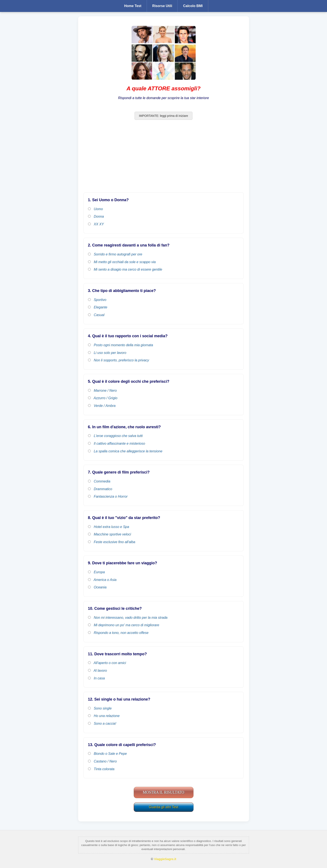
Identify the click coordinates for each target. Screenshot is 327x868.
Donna (96, 216)
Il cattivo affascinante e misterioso (117, 444)
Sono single (100, 708)
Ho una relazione (104, 716)
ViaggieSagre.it (165, 859)
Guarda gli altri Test (164, 807)
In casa (96, 678)
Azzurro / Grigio (103, 398)
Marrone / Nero (102, 391)
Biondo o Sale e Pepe (107, 754)
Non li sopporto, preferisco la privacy (119, 360)
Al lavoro (98, 671)
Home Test (133, 6)
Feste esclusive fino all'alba (112, 542)
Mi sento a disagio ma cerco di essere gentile (125, 269)
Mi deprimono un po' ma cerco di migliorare (124, 625)
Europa (96, 572)
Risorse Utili (162, 6)
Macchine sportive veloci (110, 534)
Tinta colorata (101, 769)
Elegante (98, 307)
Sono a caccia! (102, 724)
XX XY (96, 224)
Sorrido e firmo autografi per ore (115, 254)
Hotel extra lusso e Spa (109, 527)
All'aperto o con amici (107, 663)
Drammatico (100, 489)
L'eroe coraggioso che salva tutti (115, 436)
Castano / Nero (102, 761)
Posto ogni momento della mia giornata (121, 345)
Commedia (99, 481)
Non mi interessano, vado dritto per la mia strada (128, 618)
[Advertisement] (164, 158)
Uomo (95, 209)
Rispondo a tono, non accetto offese (118, 633)
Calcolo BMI (193, 6)
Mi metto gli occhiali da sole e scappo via (122, 262)
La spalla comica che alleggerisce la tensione (125, 451)
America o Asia (102, 580)
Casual (96, 315)
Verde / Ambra (102, 406)
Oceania (97, 587)
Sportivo (97, 300)
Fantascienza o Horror (108, 496)
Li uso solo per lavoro (107, 353)
